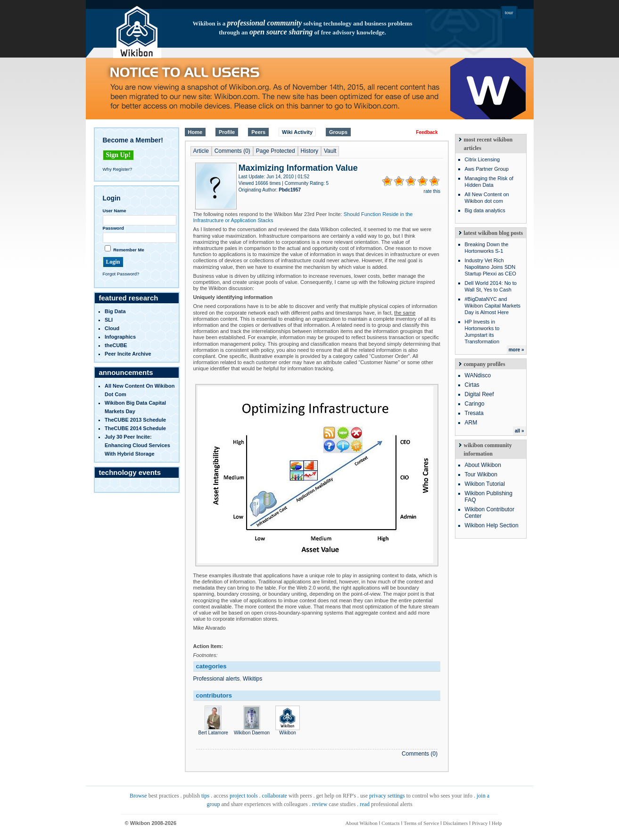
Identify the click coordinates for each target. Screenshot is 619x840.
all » (519, 431)
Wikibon (288, 730)
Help (497, 823)
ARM (471, 423)
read (365, 804)
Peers (258, 132)
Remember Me (129, 250)
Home (195, 132)
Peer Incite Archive (128, 354)
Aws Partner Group (487, 169)
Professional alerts (217, 679)
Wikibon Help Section (492, 525)
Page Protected (276, 151)
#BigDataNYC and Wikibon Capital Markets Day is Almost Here (493, 306)
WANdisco (478, 375)
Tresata (474, 413)
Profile (227, 132)
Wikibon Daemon (252, 730)
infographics (120, 337)
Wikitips (252, 679)
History (309, 151)
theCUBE (116, 345)
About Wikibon (483, 465)
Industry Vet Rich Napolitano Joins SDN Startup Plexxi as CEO (491, 267)
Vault (330, 151)
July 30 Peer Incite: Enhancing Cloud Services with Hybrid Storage (137, 445)
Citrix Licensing (483, 159)
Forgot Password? (121, 274)
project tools (244, 796)
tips (205, 796)
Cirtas (472, 385)
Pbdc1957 (290, 190)
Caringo (475, 404)
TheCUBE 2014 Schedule (135, 428)
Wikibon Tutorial (485, 484)
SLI (109, 320)
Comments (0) (232, 151)
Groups (338, 132)
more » (516, 350)
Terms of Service (421, 823)
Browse (138, 796)
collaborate (275, 796)
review (320, 804)
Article (201, 151)
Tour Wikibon (481, 474)
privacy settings (387, 796)
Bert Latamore (213, 730)
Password (113, 228)
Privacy (480, 823)
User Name (115, 211)
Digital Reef (479, 394)
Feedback (427, 132)
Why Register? (118, 169)
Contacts (391, 823)
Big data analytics (485, 210)
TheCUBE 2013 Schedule (135, 420)
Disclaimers (456, 823)
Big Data (115, 311)
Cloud (112, 328)
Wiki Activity (297, 132)
